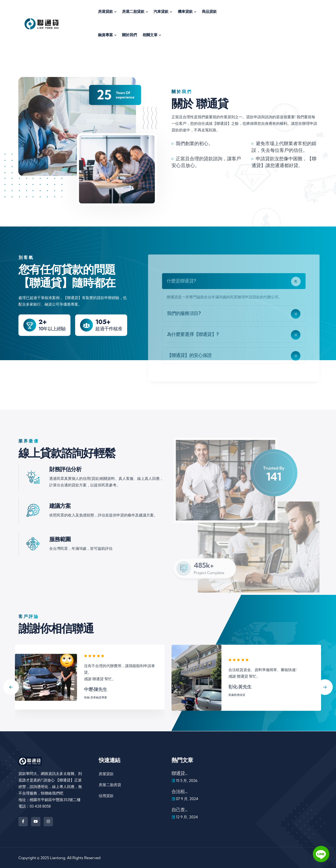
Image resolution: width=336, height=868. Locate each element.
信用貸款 (106, 796)
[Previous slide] (11, 687)
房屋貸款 (106, 774)
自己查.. (179, 810)
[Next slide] (325, 687)
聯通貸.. (179, 773)
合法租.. (179, 792)
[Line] (321, 854)
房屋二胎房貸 (110, 785)
